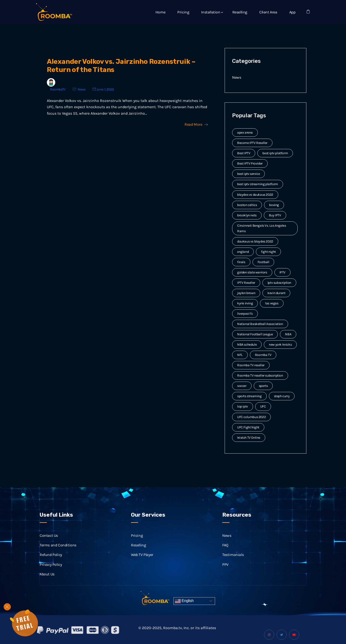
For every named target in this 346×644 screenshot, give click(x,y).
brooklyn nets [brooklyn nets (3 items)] (247, 215)
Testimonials (233, 560)
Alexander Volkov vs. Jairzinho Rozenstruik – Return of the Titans (121, 66)
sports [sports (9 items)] (263, 386)
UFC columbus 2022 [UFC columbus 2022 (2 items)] (251, 417)
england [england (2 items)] (243, 252)
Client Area (268, 12)
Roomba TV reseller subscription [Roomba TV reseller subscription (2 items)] (260, 375)
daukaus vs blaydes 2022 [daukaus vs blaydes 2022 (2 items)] (255, 241)
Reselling (240, 12)
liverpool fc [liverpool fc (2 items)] (245, 314)
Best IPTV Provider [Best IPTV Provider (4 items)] (250, 163)
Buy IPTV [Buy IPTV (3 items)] (275, 215)
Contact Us (49, 541)
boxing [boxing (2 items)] (274, 205)
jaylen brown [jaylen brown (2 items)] (246, 293)
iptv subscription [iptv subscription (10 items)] (279, 283)
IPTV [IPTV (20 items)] (282, 272)
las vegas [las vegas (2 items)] (272, 303)
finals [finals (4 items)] (241, 262)
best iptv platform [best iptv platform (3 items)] (275, 153)
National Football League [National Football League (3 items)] (255, 334)
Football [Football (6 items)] (263, 262)
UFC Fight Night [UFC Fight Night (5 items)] (248, 427)
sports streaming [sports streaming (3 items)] (249, 396)
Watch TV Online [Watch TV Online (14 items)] (249, 438)
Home (160, 12)
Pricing (183, 12)
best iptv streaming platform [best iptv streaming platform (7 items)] (258, 184)
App (292, 12)
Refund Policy (51, 560)
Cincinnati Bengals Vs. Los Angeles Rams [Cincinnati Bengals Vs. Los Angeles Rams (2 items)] (262, 228)
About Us (47, 579)
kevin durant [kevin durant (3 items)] (276, 293)
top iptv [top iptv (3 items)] (243, 406)
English (184, 601)
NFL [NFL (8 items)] (240, 355)
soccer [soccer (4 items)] (242, 386)
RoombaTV (58, 89)
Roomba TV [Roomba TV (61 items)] (263, 355)
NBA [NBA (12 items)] (288, 334)
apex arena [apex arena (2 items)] (245, 133)
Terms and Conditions (58, 550)
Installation (211, 12)
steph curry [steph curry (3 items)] (282, 396)
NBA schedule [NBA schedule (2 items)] (247, 345)
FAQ (225, 550)
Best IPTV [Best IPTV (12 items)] (244, 153)
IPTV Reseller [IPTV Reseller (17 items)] (246, 283)
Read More (196, 124)
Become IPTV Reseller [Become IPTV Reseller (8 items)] (252, 143)
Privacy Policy (51, 570)
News (81, 89)
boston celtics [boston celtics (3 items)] (247, 205)
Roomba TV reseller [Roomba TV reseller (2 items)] (251, 365)
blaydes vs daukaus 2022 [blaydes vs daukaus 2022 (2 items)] (255, 195)
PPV (225, 570)
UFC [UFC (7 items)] (263, 406)
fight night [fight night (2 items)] (268, 252)
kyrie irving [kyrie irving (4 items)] (245, 303)
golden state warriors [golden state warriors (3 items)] (252, 272)
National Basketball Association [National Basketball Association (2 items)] (260, 324)
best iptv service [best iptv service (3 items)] (248, 174)
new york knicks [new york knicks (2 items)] (280, 345)
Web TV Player (142, 560)
